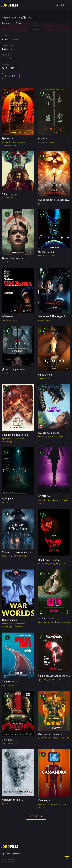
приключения (20, 624)
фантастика (44, 256)
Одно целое (45, 375)
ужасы (13, 145)
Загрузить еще (36, 816)
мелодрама (43, 564)
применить (11, 76)
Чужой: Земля (46, 252)
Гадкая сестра (46, 618)
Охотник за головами (50, 734)
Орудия (42, 138)
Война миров (10, 620)
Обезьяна (8, 316)
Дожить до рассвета (14, 369)
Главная (6, 23)
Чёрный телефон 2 (13, 800)
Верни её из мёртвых (14, 258)
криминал (65, 738)
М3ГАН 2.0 (44, 496)
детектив (43, 142)
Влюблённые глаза (49, 560)
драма (5, 142)
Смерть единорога (49, 433)
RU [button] (63, 5)
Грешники (8, 138)
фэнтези (52, 437)
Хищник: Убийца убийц (15, 435)
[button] (12, 59)
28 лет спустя (10, 194)
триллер (21, 142)
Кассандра (44, 800)
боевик (13, 142)
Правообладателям (11, 854)
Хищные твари (10, 681)
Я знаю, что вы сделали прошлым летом (25, 552)
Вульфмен (8, 498)
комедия (6, 320)
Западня (7, 740)
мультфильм (8, 438)
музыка (5, 145)
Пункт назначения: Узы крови (55, 200)
